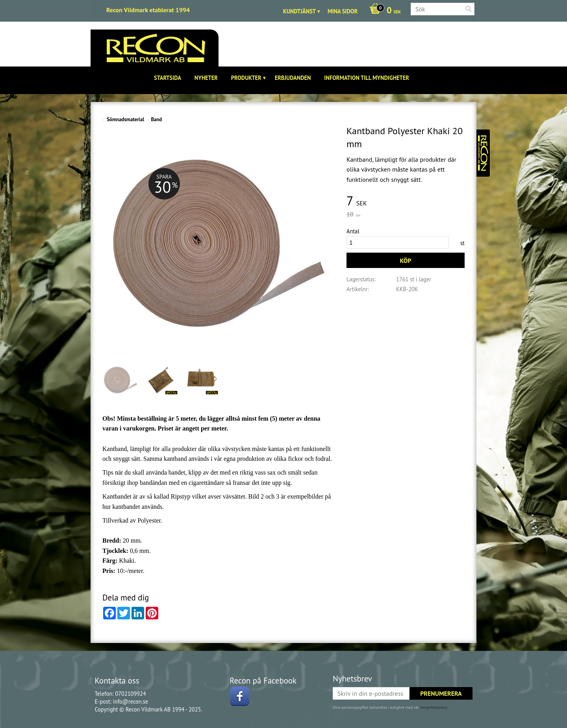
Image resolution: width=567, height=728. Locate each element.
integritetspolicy (434, 707)
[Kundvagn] (383, 11)
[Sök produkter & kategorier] (443, 9)
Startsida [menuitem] (168, 78)
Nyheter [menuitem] (206, 78)
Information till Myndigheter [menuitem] (367, 78)
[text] (406, 201)
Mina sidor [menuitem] (343, 11)
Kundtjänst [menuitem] (299, 11)
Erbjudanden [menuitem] (293, 78)
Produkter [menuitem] (246, 78)
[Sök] (469, 9)
